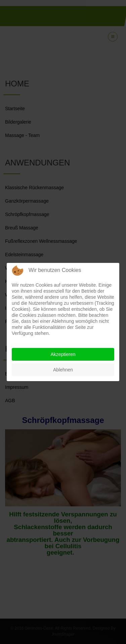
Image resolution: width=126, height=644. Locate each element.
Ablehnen (63, 370)
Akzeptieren (63, 354)
